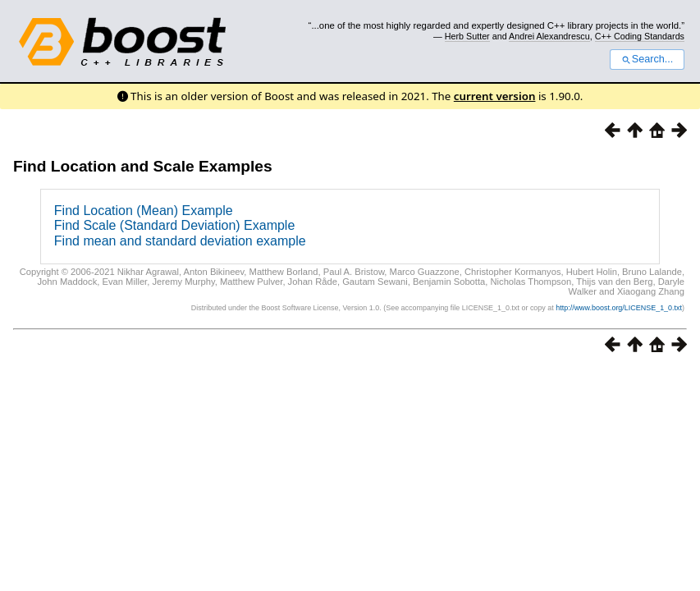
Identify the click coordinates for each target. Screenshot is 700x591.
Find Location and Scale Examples (143, 166)
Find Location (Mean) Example (144, 211)
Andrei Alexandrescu (549, 36)
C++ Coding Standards (640, 36)
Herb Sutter (467, 36)
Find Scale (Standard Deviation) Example (174, 225)
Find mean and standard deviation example (180, 241)
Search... (647, 59)
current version (495, 96)
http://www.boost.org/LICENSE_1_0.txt (619, 308)
